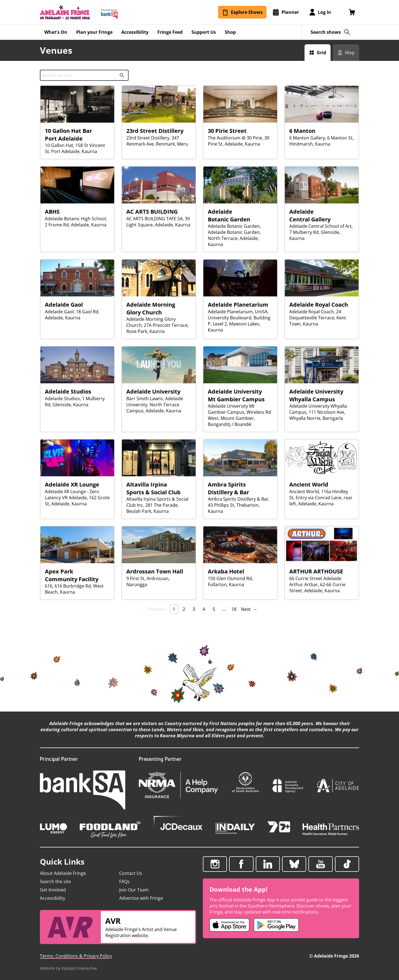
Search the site (55, 881)
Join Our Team (134, 890)
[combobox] (84, 75)
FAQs (124, 881)
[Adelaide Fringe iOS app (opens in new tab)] (229, 925)
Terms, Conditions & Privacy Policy (76, 956)
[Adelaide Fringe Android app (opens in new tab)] (276, 925)
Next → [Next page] (249, 609)
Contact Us (131, 873)
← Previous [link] (154, 609)
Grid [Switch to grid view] (321, 53)
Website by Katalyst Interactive (68, 968)
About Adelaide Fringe (63, 873)
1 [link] (174, 609)
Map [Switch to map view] (350, 53)
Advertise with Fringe (141, 898)
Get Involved (53, 890)
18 (234, 609)
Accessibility (53, 898)
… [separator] (224, 609)
